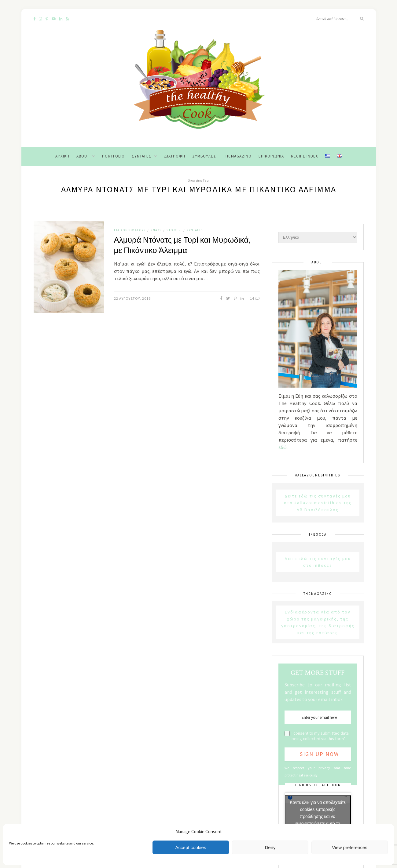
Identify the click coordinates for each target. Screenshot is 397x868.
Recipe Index (305, 156)
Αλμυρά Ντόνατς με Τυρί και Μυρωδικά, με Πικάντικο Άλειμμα (182, 245)
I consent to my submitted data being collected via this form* (320, 736)
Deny (270, 847)
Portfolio (113, 156)
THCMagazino (237, 156)
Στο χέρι (174, 230)
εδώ (283, 447)
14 (255, 298)
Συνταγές (142, 156)
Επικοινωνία (271, 156)
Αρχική (62, 156)
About (83, 156)
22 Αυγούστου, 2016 (132, 298)
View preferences (350, 847)
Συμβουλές (204, 156)
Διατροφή (175, 156)
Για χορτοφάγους (130, 230)
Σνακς (156, 230)
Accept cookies (191, 847)
